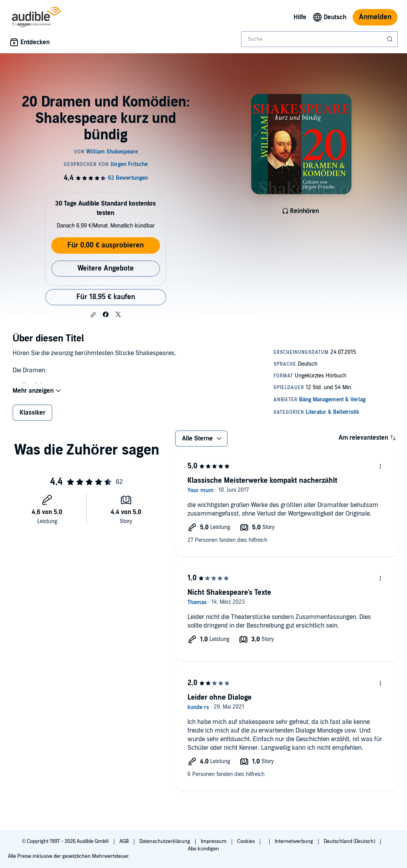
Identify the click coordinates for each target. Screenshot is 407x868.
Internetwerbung (294, 841)
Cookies (247, 841)
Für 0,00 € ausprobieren (105, 245)
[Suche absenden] (391, 39)
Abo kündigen (203, 849)
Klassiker (32, 413)
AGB (125, 841)
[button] (93, 315)
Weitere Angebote (106, 268)
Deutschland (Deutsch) (350, 841)
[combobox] (319, 39)
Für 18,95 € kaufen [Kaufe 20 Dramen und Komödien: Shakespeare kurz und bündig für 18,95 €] (106, 297)
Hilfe (300, 17)
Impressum (214, 841)
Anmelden (375, 17)
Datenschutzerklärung (165, 841)
